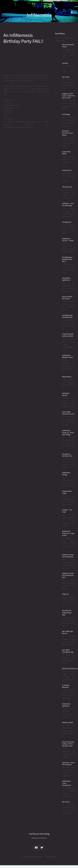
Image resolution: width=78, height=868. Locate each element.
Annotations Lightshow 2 (66, 279)
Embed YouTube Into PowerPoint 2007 (68, 575)
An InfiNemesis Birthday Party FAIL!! (23, 38)
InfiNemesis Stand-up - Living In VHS (68, 533)
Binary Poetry (67, 377)
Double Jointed (68, 722)
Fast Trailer (66, 77)
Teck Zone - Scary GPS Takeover (68, 764)
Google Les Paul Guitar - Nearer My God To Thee (68, 96)
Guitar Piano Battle (66, 153)
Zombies (65, 63)
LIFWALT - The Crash (67, 511)
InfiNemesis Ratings (66, 474)
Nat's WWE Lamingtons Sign (68, 651)
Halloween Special (66, 394)
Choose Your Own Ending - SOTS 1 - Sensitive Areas (68, 744)
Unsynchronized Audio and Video (68, 335)
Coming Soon (67, 222)
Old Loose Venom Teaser (68, 46)
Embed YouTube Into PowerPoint (68, 556)
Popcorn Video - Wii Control (68, 298)
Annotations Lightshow (66, 705)
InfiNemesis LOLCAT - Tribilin (68, 240)
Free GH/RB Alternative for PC (68, 413)
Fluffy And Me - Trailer (67, 492)
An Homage (66, 114)
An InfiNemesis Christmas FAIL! (67, 316)
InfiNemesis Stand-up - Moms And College (68, 433)
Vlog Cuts (65, 594)
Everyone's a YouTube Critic (67, 455)
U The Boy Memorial (66, 686)
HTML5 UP (53, 857)
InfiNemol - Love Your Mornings (68, 204)
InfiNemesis (39, 15)
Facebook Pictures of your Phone (68, 133)
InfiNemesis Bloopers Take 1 (68, 356)
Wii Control (66, 802)
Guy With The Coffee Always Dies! (67, 613)
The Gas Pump (67, 187)
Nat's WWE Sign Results (68, 632)
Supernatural (67, 170)
